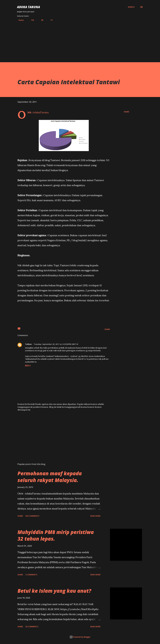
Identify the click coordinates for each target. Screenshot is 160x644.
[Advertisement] (80, 41)
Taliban (28, 344)
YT (50, 20)
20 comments (32, 627)
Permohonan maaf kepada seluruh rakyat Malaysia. (50, 477)
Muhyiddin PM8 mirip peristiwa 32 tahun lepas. (56, 535)
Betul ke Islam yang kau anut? (54, 591)
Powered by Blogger (80, 637)
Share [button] (126, 112)
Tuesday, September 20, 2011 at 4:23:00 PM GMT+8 (56, 344)
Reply (28, 366)
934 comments (32, 516)
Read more (95, 516)
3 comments (31, 575)
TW (31, 20)
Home (20, 20)
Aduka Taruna (28, 7)
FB (41, 20)
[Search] (131, 7)
